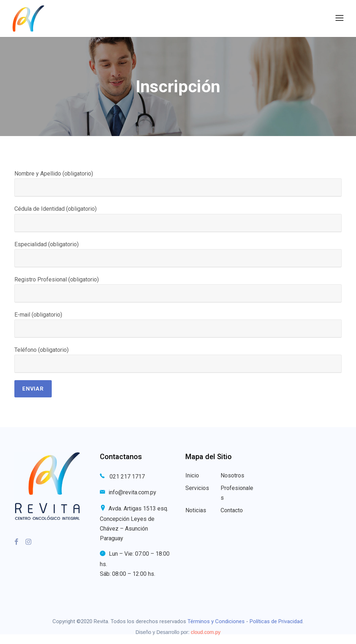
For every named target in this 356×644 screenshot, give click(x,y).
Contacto (232, 510)
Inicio (192, 475)
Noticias (196, 510)
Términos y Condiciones (216, 621)
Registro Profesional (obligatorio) (178, 289)
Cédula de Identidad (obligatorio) (178, 219)
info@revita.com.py (132, 492)
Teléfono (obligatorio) (178, 360)
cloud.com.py (205, 632)
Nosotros (232, 475)
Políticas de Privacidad (276, 621)
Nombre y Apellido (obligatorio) (178, 183)
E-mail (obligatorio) (178, 325)
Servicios (197, 488)
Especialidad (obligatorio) (178, 254)
